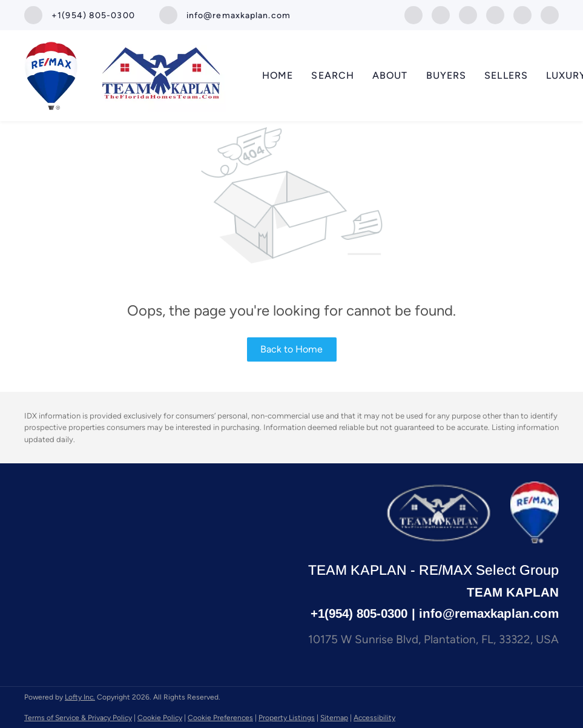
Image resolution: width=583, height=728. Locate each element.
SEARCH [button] (333, 75)
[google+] (522, 14)
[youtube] (495, 14)
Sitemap (334, 718)
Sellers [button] (506, 75)
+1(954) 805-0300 (359, 613)
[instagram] (468, 14)
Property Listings (287, 718)
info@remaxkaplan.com (489, 613)
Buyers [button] (446, 75)
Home (278, 75)
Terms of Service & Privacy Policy (78, 718)
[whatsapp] (550, 14)
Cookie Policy (160, 718)
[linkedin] (441, 14)
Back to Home (291, 349)
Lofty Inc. (80, 697)
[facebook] (413, 14)
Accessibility (374, 718)
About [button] (390, 75)
